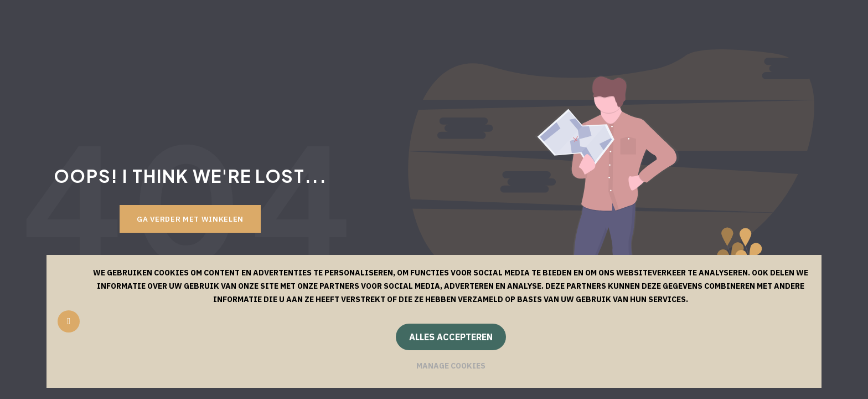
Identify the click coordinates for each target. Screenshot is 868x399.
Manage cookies (451, 366)
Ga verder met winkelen (190, 219)
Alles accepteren (451, 337)
